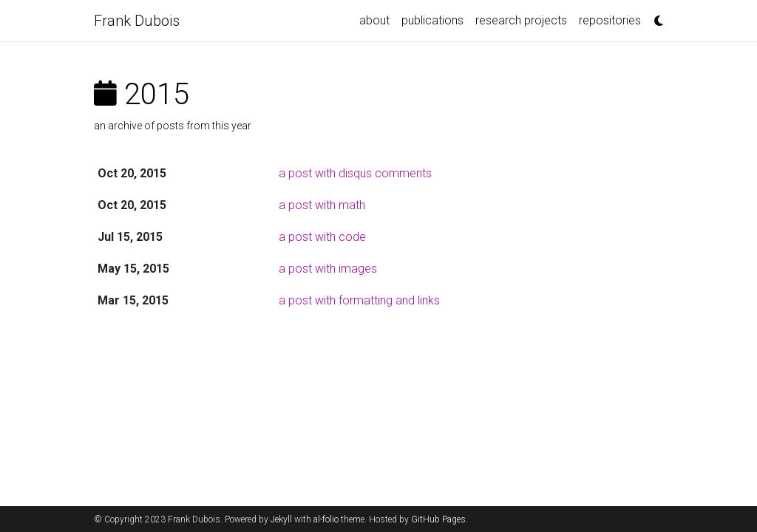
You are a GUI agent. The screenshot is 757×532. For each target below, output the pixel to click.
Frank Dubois (137, 21)
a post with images (328, 269)
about (374, 20)
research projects (521, 20)
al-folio (326, 519)
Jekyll (281, 519)
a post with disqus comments (355, 173)
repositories (610, 20)
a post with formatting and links (359, 300)
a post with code (322, 237)
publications (432, 20)
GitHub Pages (438, 519)
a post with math (322, 205)
